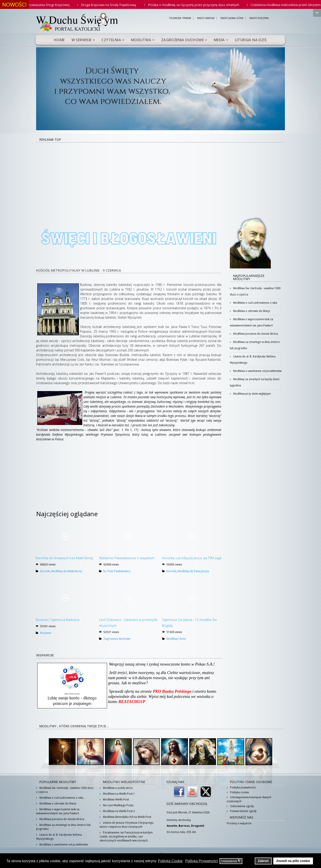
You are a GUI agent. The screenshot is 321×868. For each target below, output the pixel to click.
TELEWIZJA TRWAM (180, 18)
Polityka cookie (239, 792)
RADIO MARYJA (206, 18)
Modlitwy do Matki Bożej (67, 571)
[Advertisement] (160, 176)
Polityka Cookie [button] (170, 861)
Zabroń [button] (263, 861)
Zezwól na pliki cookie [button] (293, 861)
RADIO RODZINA (259, 18)
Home (59, 40)
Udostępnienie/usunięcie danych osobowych (249, 799)
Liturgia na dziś (251, 40)
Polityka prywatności (243, 787)
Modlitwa (141, 40)
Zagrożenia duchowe (182, 40)
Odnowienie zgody (242, 806)
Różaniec (46, 633)
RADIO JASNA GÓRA (232, 18)
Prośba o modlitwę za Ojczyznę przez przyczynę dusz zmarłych (203, 5)
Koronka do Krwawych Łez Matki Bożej (64, 558)
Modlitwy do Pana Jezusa (193, 571)
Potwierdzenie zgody (243, 811)
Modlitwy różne (176, 639)
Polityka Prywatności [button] (202, 861)
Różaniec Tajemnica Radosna (58, 620)
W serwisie (82, 40)
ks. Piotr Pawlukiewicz (117, 571)
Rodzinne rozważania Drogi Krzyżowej (51, 5)
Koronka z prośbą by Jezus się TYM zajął (192, 558)
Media (219, 40)
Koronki (45, 571)
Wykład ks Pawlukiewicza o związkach (127, 558)
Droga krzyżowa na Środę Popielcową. (118, 5)
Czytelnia (111, 40)
